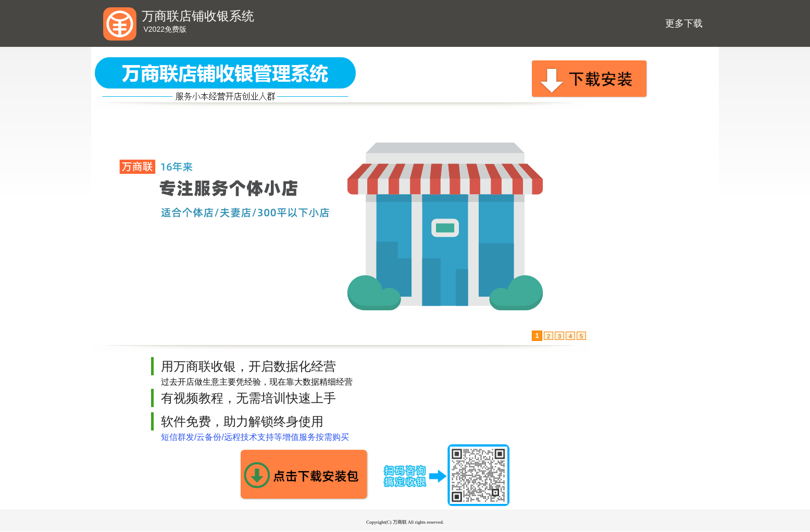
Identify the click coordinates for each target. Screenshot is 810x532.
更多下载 (684, 23)
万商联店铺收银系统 (198, 16)
